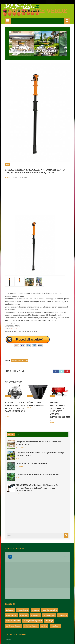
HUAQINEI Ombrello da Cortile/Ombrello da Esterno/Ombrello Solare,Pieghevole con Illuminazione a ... (37, 488)
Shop (7, 164)
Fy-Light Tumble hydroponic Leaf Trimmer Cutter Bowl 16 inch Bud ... (15, 408)
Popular (20, 434)
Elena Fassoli (21, 448)
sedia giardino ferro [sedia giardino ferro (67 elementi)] (13, 590)
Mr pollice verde (38, 11)
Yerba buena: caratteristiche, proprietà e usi (37, 474)
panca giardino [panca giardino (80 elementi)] (23, 579)
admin (7, 177)
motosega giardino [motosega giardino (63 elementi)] (31, 595)
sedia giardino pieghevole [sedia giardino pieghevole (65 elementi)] (33, 590)
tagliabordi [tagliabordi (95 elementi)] (10, 579)
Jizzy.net (21, 614)
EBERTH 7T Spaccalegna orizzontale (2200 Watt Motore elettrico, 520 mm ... (60, 411)
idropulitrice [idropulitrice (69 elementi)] (63, 585)
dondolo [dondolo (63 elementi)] (44, 595)
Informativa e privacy (13, 623)
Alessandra (20, 467)
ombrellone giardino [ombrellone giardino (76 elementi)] (50, 579)
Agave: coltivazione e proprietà (32, 463)
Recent (11, 435)
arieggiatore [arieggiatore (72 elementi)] (35, 585)
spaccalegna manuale (20, 360)
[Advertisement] (38, 198)
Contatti (8, 609)
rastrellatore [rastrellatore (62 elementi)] (55, 595)
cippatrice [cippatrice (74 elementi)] (24, 585)
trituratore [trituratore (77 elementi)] (36, 579)
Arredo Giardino (21, 42)
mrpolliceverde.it (17, 637)
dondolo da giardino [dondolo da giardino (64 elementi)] (13, 595)
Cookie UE (9, 627)
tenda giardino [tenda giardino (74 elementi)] (11, 585)
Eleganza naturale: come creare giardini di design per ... (47, 49)
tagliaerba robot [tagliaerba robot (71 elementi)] (49, 585)
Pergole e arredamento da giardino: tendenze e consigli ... (21, 49)
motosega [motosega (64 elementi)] (49, 590)
